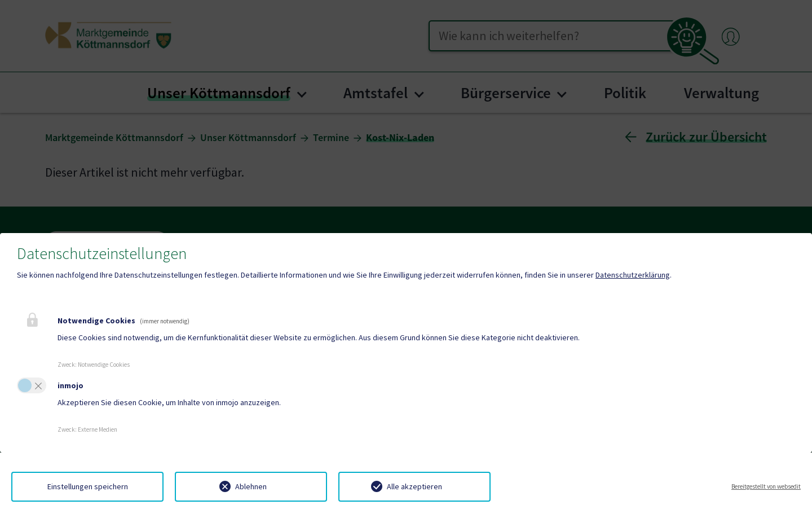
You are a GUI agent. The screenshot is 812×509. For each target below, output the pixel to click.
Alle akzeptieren (414, 486)
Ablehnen (251, 486)
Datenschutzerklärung (633, 275)
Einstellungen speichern (88, 486)
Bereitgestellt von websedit (766, 486)
